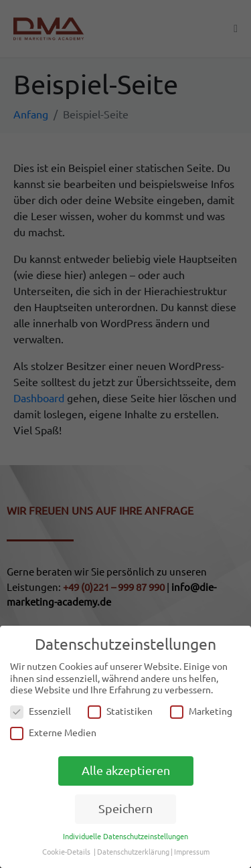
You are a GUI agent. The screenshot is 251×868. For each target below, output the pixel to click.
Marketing (201, 712)
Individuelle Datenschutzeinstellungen (125, 837)
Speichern (125, 809)
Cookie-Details (66, 852)
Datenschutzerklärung (133, 852)
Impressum (192, 852)
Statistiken (120, 712)
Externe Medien (53, 733)
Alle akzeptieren (126, 771)
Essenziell (40, 712)
